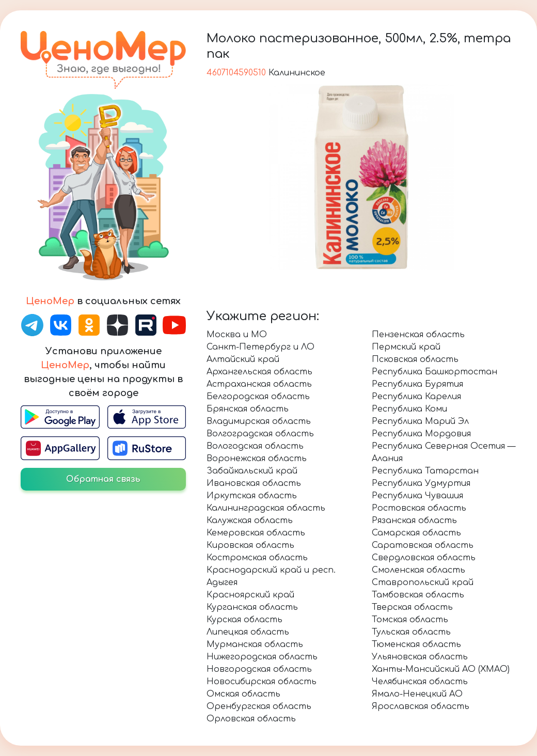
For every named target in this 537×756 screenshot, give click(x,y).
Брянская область (248, 409)
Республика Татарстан (425, 471)
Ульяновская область (420, 657)
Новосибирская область (262, 682)
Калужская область (250, 521)
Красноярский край (250, 595)
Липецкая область (248, 632)
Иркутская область (252, 496)
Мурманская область (255, 644)
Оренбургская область (259, 706)
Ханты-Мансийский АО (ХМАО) (441, 669)
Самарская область (416, 533)
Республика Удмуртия (421, 483)
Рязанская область (414, 521)
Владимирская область (259, 421)
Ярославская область (421, 706)
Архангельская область (259, 372)
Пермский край (406, 347)
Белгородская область (258, 397)
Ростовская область (419, 508)
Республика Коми (409, 409)
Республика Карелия (416, 397)
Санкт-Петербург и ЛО (260, 347)
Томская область (410, 620)
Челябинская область (420, 682)
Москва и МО (237, 335)
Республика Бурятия (417, 384)
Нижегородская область (262, 657)
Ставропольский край (423, 582)
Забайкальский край (252, 471)
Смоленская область (418, 570)
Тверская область (412, 607)
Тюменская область (416, 644)
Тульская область (411, 632)
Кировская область (250, 545)
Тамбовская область (418, 595)
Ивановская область (254, 483)
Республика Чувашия (417, 496)
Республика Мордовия (421, 434)
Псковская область (415, 359)
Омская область (243, 694)
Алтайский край (243, 359)
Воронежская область (257, 459)
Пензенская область (418, 335)
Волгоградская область (260, 434)
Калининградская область (266, 508)
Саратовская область (423, 545)
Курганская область (252, 607)
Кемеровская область (256, 533)
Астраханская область (259, 384)
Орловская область (251, 719)
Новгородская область (259, 669)
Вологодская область (255, 446)
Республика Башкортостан (435, 372)
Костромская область (257, 558)
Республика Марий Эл (420, 421)
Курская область (244, 620)
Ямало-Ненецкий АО (417, 694)
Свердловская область (424, 558)
